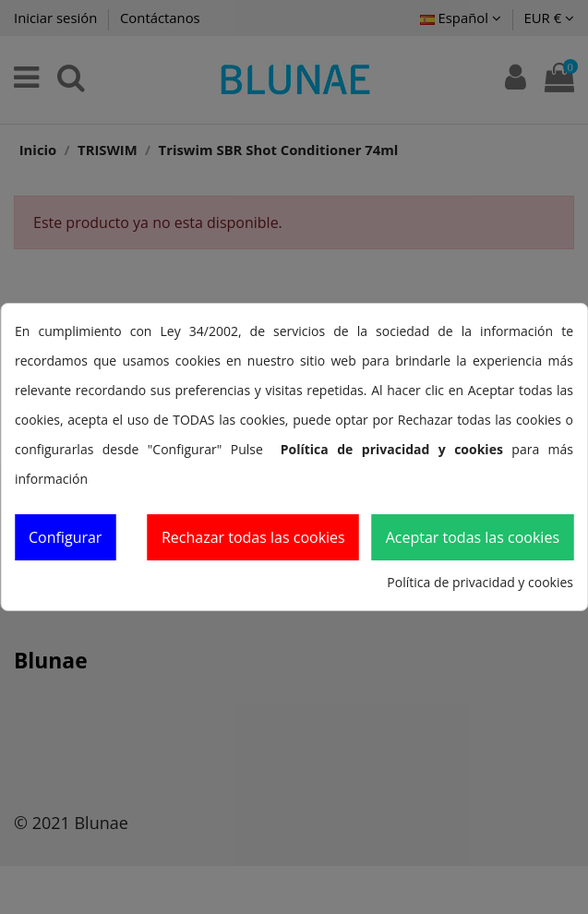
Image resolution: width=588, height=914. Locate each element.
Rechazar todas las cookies (253, 537)
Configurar (65, 537)
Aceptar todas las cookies (473, 537)
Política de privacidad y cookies (480, 582)
